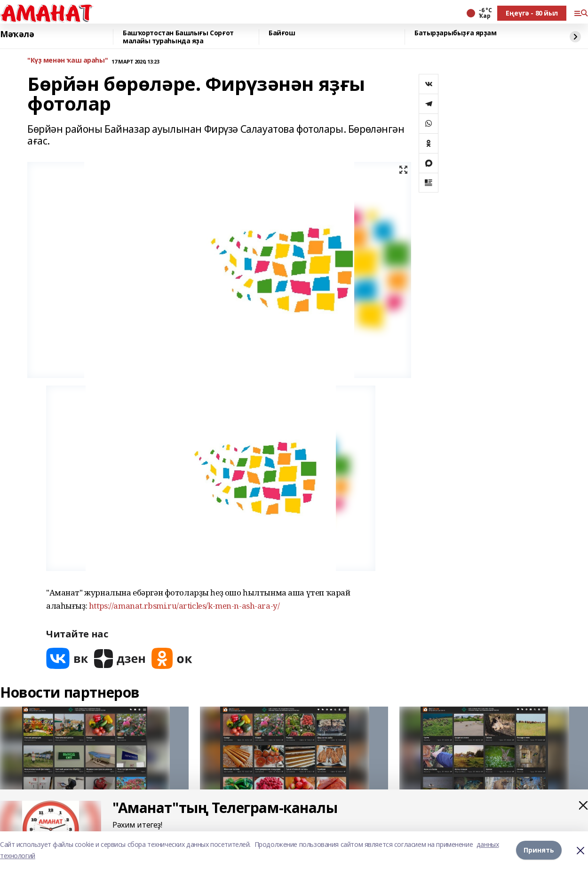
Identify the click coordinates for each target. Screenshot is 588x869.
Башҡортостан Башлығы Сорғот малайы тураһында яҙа (178, 37)
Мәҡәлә (17, 34)
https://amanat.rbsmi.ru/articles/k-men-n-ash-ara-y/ (184, 606)
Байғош (282, 33)
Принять (539, 850)
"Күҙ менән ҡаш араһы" (68, 60)
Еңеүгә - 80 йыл (532, 13)
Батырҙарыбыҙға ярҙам (456, 33)
